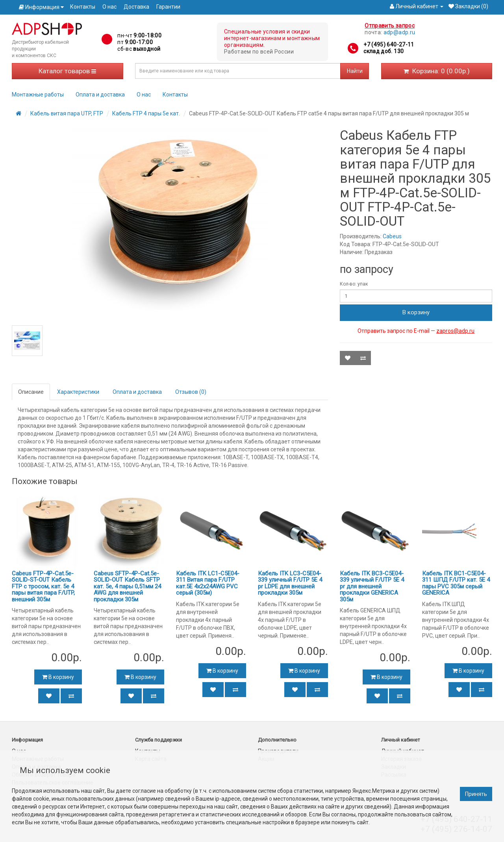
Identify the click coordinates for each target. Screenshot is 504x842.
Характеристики (78, 392)
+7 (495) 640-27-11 (389, 45)
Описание (31, 392)
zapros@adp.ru (455, 331)
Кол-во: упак (354, 284)
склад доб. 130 (384, 51)
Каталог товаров (67, 71)
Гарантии (168, 7)
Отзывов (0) (191, 392)
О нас (109, 7)
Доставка (136, 7)
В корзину (416, 312)
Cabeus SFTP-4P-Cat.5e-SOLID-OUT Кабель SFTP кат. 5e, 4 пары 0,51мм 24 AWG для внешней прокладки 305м (127, 586)
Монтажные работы (38, 95)
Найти (355, 71)
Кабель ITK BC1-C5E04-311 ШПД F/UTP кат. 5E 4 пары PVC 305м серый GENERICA (456, 583)
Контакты (83, 7)
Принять (476, 794)
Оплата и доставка (100, 95)
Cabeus (392, 236)
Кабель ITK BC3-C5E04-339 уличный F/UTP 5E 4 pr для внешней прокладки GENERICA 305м (372, 586)
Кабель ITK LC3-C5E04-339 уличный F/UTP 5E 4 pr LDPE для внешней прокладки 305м (290, 583)
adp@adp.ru (399, 32)
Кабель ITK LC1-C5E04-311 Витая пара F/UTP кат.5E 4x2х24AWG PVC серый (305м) (208, 583)
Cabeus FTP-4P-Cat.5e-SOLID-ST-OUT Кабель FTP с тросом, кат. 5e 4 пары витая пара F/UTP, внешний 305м (43, 586)
